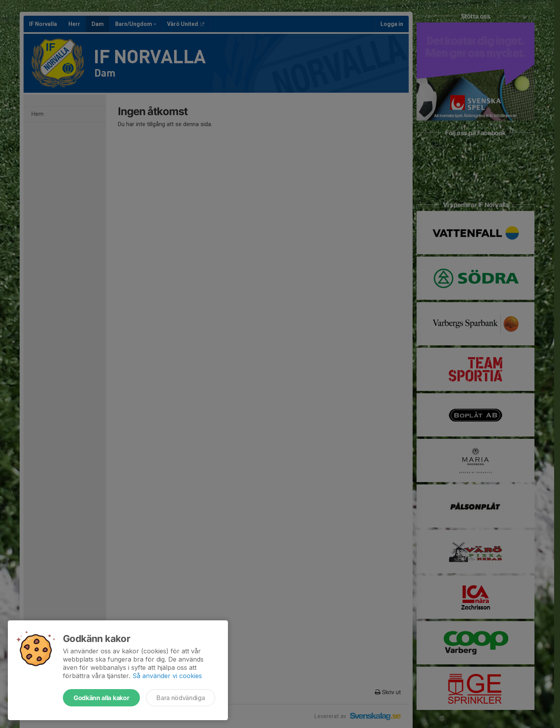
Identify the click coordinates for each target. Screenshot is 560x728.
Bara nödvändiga (181, 698)
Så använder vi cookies (167, 676)
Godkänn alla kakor (101, 698)
